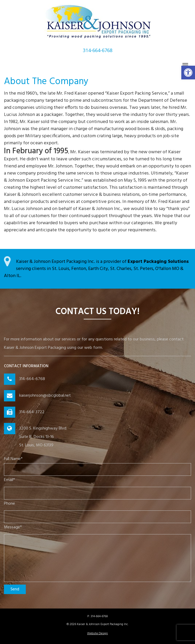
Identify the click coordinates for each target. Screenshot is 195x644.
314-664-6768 (32, 379)
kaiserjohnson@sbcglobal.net (45, 396)
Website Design (97, 633)
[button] (188, 73)
